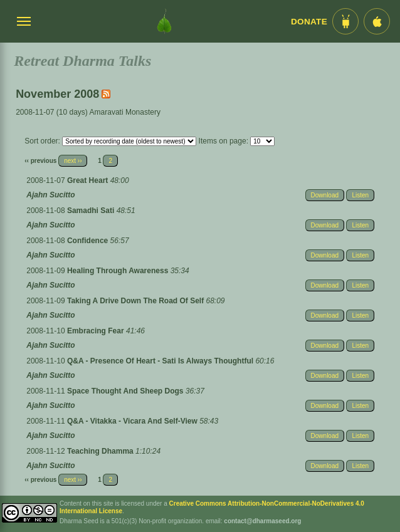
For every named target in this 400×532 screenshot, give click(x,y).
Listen (360, 195)
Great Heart (89, 180)
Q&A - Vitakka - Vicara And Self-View (133, 421)
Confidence (89, 241)
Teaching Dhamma (101, 451)
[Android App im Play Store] (345, 21)
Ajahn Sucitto (50, 195)
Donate (309, 22)
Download (325, 195)
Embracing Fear (97, 331)
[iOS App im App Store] (377, 21)
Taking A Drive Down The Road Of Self (137, 301)
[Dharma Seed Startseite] (164, 21)
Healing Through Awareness (119, 271)
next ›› (73, 161)
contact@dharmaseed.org (262, 521)
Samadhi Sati (92, 211)
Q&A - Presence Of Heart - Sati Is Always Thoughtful (161, 361)
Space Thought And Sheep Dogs (126, 391)
